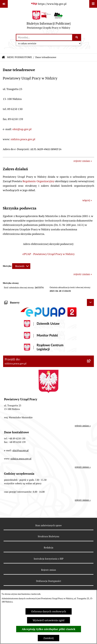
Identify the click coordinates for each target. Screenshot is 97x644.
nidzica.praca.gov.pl (23, 139)
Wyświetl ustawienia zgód (48, 620)
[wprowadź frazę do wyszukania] (44, 37)
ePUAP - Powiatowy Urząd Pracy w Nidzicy (49, 254)
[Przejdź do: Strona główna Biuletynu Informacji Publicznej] (3, 57)
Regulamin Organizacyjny (38, 181)
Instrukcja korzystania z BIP (49, 559)
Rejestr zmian (49, 570)
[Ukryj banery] (90, 302)
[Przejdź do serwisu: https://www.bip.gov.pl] (48, 4)
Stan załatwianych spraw (48, 525)
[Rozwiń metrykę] (21, 266)
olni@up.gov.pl (22, 129)
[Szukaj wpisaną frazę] (77, 37)
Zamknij (48, 638)
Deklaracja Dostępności (49, 581)
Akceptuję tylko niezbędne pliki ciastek (49, 629)
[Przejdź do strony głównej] (49, 21)
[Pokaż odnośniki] (4, 4)
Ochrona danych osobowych (49, 611)
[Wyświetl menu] (93, 4)
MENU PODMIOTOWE (19, 57)
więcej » (87, 200)
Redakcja (49, 548)
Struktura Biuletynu (48, 536)
